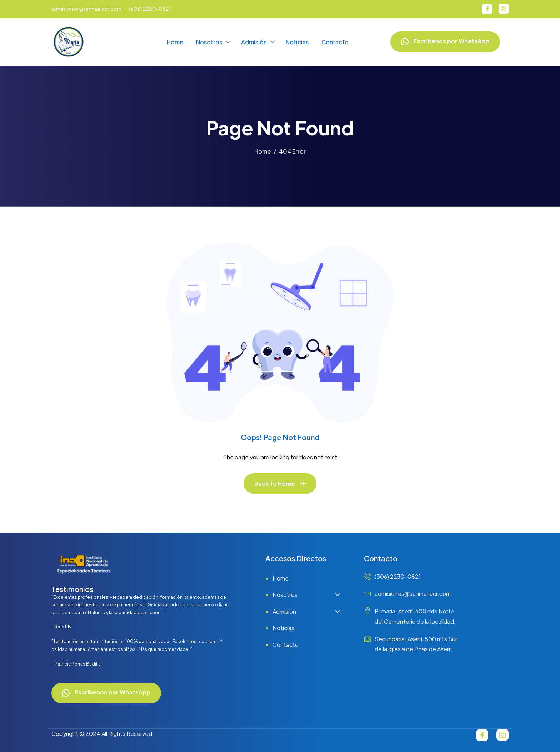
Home (175, 42)
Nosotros (213, 42)
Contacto (335, 42)
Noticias (297, 42)
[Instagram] (504, 9)
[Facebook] (487, 9)
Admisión (258, 42)
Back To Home (275, 484)
